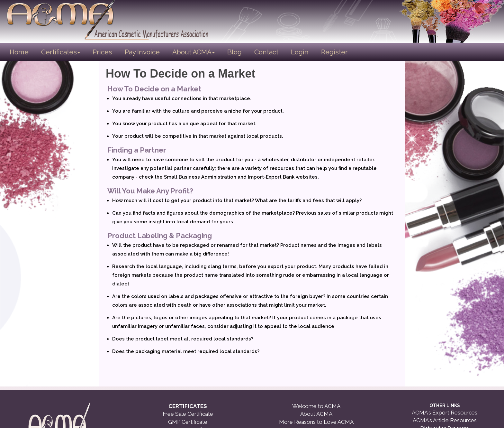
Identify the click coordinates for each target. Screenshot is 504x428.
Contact (266, 52)
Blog (234, 52)
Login (300, 52)
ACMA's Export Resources (445, 413)
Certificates (61, 52)
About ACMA (194, 52)
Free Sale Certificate (188, 414)
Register (334, 52)
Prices (102, 52)
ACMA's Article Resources (445, 420)
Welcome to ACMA (316, 406)
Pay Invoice (142, 52)
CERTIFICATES (188, 406)
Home (20, 52)
